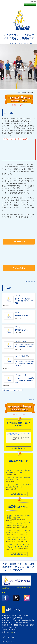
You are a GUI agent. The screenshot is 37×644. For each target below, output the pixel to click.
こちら (12, 632)
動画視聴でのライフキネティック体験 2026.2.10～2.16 (18, 434)
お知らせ (17, 295)
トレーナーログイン (30, 4)
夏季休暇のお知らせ (21, 330)
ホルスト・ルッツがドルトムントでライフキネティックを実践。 (24, 301)
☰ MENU (33, 1)
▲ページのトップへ (30, 281)
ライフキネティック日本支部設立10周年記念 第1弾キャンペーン (24, 380)
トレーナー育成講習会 (22, 356)
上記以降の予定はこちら (19, 448)
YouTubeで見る (19, 242)
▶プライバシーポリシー (9, 637)
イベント (24, 341)
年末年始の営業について (23, 316)
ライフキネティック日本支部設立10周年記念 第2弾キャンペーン (24, 363)
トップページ (19, 93)
